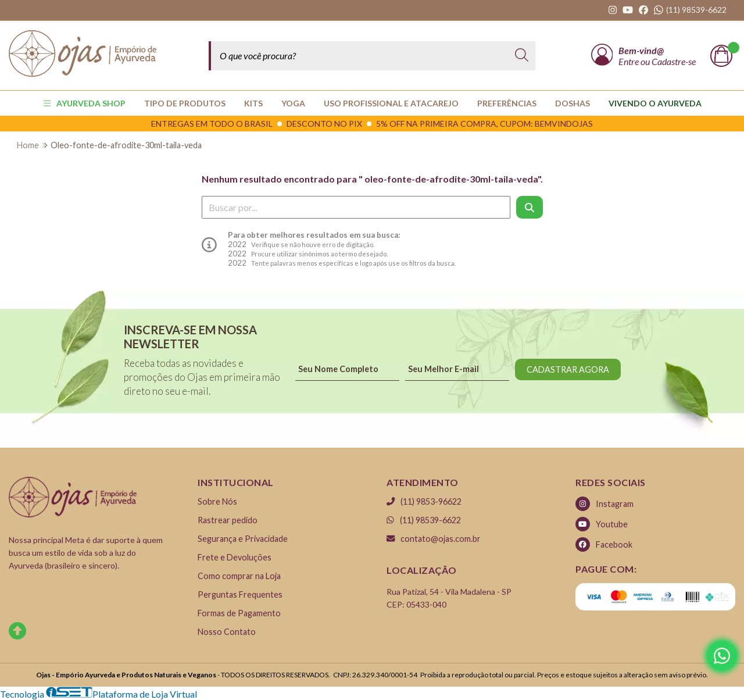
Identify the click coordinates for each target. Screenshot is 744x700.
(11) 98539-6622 (424, 520)
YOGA (293, 103)
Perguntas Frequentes (240, 594)
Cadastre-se (674, 61)
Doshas (573, 103)
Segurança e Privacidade (243, 539)
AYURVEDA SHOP (85, 103)
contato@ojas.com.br (434, 539)
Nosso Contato (227, 632)
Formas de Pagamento (239, 613)
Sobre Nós (217, 501)
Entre (629, 61)
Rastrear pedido (228, 520)
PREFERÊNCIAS (507, 103)
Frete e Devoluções (235, 557)
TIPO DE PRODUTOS (185, 103)
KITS (253, 103)
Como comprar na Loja (239, 576)
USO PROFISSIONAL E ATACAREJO (391, 103)
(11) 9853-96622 (424, 501)
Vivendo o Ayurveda (655, 103)
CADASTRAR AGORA (568, 369)
